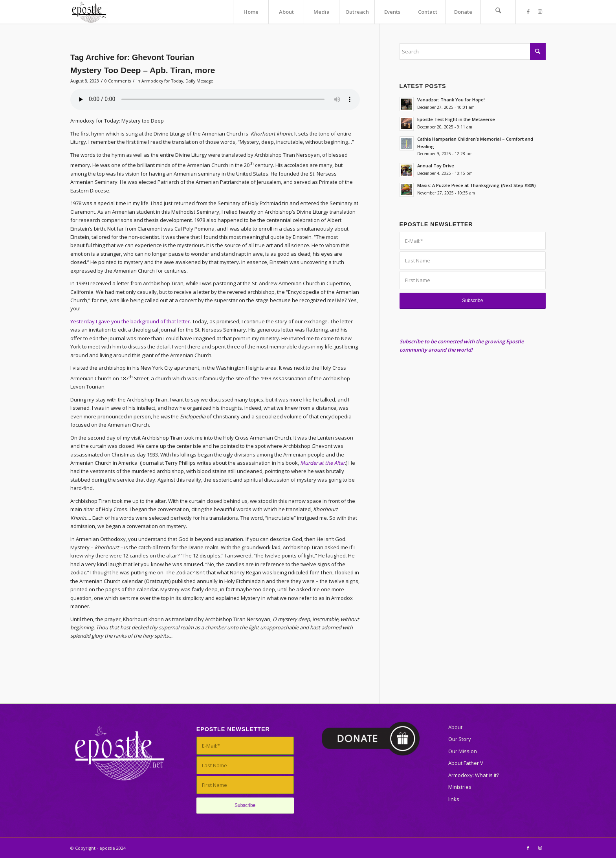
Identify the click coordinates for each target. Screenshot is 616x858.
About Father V (466, 763)
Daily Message (199, 81)
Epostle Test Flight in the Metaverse (456, 119)
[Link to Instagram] (540, 11)
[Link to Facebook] (528, 11)
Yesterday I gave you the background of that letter (130, 321)
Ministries (460, 787)
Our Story (460, 739)
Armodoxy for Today (162, 81)
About (455, 727)
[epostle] (89, 12)
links (454, 799)
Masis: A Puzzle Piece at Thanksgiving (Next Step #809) (477, 185)
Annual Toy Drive (436, 166)
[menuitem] (251, 12)
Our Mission (463, 751)
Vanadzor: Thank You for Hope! (451, 100)
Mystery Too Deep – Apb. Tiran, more (143, 70)
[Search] (498, 12)
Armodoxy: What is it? (474, 775)
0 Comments (118, 81)
